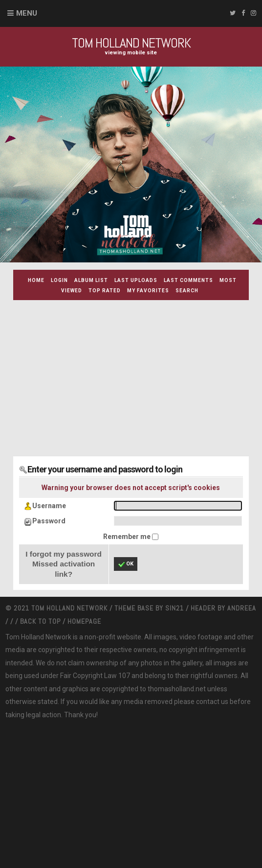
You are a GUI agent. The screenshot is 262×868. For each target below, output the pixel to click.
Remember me (128, 537)
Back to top (40, 621)
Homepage (84, 621)
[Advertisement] (138, 376)
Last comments (188, 280)
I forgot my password (64, 554)
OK (126, 564)
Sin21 (175, 608)
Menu (27, 13)
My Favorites (148, 291)
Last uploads (136, 280)
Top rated (105, 291)
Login (59, 280)
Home (36, 280)
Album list (91, 280)
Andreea (242, 608)
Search (187, 291)
